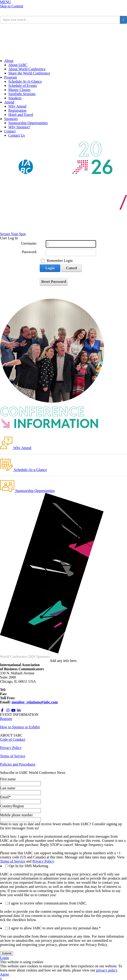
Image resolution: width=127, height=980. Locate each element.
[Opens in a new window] (2, 710)
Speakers (15, 98)
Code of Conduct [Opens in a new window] (13, 739)
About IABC (18, 65)
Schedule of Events (23, 86)
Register (6, 719)
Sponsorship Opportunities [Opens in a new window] (28, 123)
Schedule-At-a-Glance (23, 470)
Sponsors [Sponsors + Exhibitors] (11, 119)
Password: (30, 252)
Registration (17, 110)
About (9, 61)
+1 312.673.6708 (21, 694)
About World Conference (27, 69)
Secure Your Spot (13, 234)
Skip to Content (12, 6)
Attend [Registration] (9, 102)
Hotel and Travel (21, 115)
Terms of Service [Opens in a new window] (13, 756)
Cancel (71, 268)
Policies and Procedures (18, 764)
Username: (29, 243)
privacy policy (107, 970)
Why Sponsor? (19, 127)
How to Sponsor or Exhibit (20, 727)
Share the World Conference (29, 73)
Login (50, 268)
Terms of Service (13, 861)
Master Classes (19, 90)
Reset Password (54, 282)
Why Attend (17, 106)
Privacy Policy (43, 861)
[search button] (123, 20)
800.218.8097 (26, 698)
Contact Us (17, 135)
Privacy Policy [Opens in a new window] (11, 748)
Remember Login (60, 261)
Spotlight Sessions (22, 94)
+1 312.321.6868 (20, 690)
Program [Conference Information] (11, 77)
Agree (5, 974)
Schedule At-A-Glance (25, 81)
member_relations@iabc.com (35, 702)
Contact (10, 131)
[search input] (60, 20)
